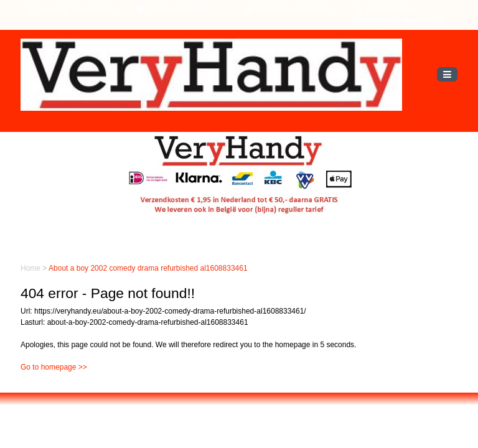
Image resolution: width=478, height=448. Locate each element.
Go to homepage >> (54, 367)
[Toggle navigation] (447, 74)
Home (31, 268)
